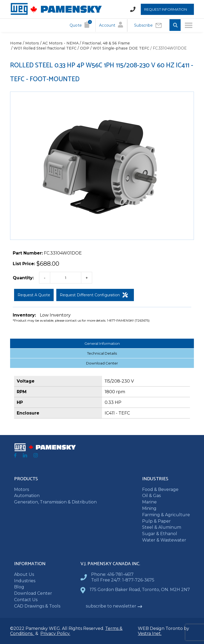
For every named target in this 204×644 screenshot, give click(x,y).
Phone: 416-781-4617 (112, 574)
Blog (19, 587)
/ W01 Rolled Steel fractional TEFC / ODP (50, 48)
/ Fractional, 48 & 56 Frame (104, 43)
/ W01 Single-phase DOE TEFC (119, 48)
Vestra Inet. (150, 633)
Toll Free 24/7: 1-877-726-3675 (123, 580)
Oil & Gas (151, 496)
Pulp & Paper (156, 521)
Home (16, 43)
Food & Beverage (160, 489)
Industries (25, 581)
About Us (24, 574)
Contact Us (26, 600)
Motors (22, 489)
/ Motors (30, 43)
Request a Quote (34, 295)
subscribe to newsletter (114, 606)
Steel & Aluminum (162, 527)
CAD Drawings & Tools (37, 606)
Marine (149, 502)
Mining (149, 508)
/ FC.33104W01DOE (168, 48)
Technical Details (102, 353)
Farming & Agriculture (166, 515)
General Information (102, 343)
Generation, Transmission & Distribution (55, 502)
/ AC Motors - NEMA (59, 43)
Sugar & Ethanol (160, 534)
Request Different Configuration (94, 295)
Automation (27, 496)
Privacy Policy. (55, 633)
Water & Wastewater (164, 540)
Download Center (102, 363)
